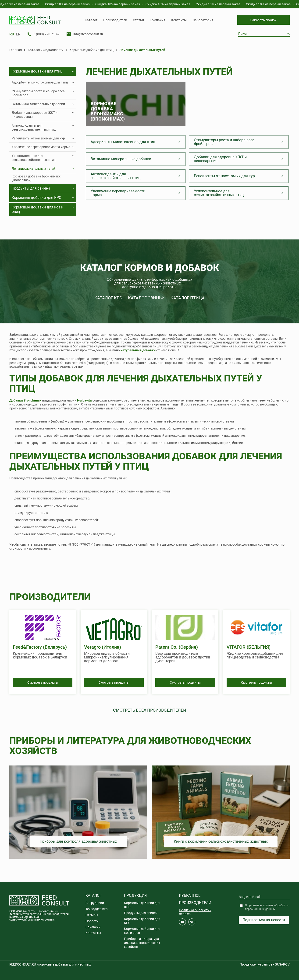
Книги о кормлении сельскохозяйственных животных (221, 841)
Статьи (138, 20)
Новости (92, 921)
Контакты (179, 20)
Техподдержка (97, 909)
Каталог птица (188, 298)
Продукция (135, 895)
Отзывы (92, 915)
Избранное (190, 895)
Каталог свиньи (146, 298)
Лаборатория (203, 20)
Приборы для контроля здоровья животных (78, 841)
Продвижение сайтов (256, 964)
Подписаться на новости (264, 920)
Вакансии (93, 927)
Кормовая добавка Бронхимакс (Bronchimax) (36, 178)
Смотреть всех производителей (150, 710)
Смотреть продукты (43, 682)
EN (18, 34)
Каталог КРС (108, 298)
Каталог (91, 20)
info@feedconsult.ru (88, 34)
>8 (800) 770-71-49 (81, 544)
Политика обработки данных (195, 912)
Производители (115, 20)
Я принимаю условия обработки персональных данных (267, 907)
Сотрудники (95, 903)
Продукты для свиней (141, 913)
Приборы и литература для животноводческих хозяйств (142, 943)
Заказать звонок (263, 20)
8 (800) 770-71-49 (46, 34)
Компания (158, 20)
